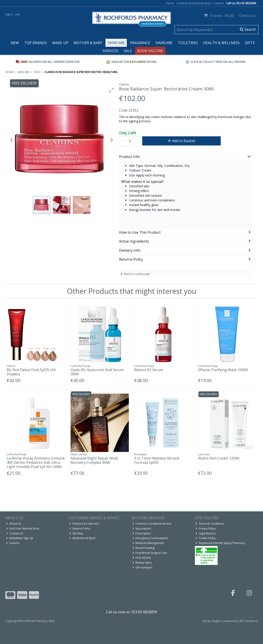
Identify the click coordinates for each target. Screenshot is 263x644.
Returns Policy (80, 528)
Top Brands (36, 43)
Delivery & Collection (84, 524)
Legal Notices (205, 533)
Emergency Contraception (150, 538)
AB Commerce (249, 621)
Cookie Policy (205, 538)
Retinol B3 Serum (149, 370)
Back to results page (137, 274)
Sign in (9, 14)
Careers (219, 3)
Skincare (116, 43)
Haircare (164, 43)
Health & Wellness (221, 43)
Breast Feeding (144, 548)
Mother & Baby (88, 43)
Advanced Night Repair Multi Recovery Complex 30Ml (94, 460)
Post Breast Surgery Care (150, 553)
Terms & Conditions (210, 524)
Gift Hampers (143, 567)
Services (110, 51)
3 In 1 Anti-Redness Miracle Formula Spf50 (157, 460)
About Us (14, 524)
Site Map (76, 533)
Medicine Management (148, 543)
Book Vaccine (150, 51)
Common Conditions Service (152, 524)
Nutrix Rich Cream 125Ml (219, 458)
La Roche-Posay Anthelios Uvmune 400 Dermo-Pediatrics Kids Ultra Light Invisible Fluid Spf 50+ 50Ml (36, 462)
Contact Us (15, 533)
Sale (128, 51)
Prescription (142, 533)
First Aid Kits (142, 558)
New (15, 43)
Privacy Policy (205, 528)
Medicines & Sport (82, 538)
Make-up (60, 43)
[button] (111, 90)
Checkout (247, 16)
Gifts (250, 43)
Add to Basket (181, 141)
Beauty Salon (142, 563)
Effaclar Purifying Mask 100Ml (223, 370)
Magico (217, 621)
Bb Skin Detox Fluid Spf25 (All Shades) (31, 372)
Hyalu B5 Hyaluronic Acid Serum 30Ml (97, 372)
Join (18, 14)
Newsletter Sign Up (20, 538)
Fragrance (140, 43)
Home (170, 3)
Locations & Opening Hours (194, 3)
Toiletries (188, 43)
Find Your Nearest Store (23, 528)
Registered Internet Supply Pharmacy (220, 543)
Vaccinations (142, 528)
